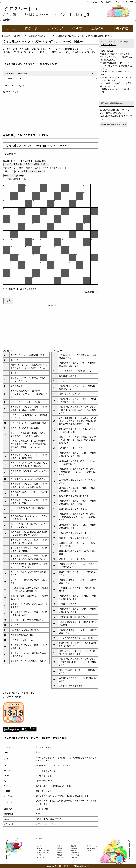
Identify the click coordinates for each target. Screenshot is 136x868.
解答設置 (59, 855)
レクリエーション (93, 846)
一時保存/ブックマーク (14, 176)
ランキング (55, 28)
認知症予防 (74, 857)
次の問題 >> (91, 292)
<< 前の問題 (9, 154)
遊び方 (89, 850)
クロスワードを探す (43, 850)
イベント (59, 846)
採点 (8, 301)
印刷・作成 (120, 28)
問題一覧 (31, 28)
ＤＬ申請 (59, 853)
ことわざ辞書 (75, 853)
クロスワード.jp (21, 9)
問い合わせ (60, 857)
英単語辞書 (74, 848)
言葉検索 (97, 28)
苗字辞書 (73, 850)
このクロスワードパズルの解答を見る (20, 289)
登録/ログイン (113, 2)
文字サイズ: (9, 171)
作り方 (77, 28)
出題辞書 (73, 846)
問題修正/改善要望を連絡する (113, 125)
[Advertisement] (50, 113)
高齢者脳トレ (91, 848)
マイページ (129, 2)
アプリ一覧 (40, 857)
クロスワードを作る (43, 853)
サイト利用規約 (75, 855)
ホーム (11, 28)
